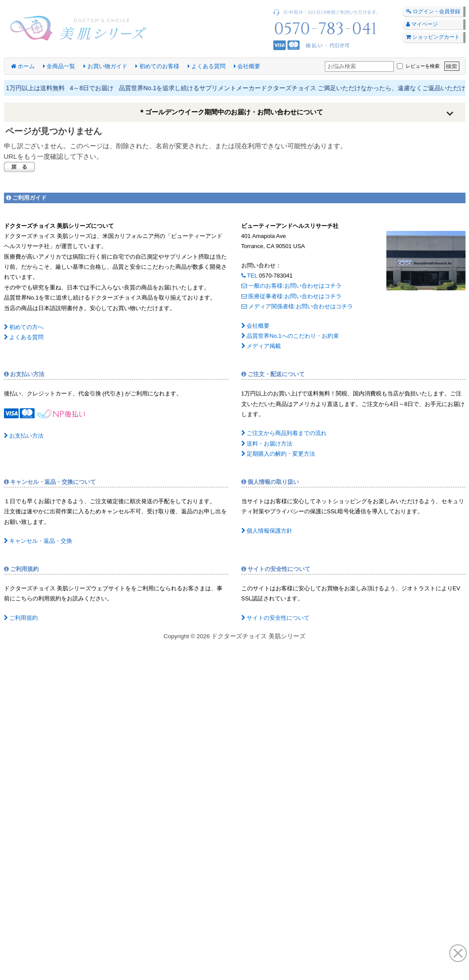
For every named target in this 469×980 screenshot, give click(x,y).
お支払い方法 (24, 436)
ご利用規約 (21, 618)
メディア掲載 (261, 346)
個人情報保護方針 (267, 531)
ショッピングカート (433, 37)
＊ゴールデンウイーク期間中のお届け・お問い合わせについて (231, 112)
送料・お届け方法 (267, 444)
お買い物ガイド (105, 66)
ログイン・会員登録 (433, 11)
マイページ (422, 24)
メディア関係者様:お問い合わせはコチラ (297, 306)
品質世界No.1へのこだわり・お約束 (290, 336)
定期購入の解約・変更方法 (278, 454)
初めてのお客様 (157, 66)
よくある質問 (207, 66)
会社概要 (247, 66)
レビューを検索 (418, 66)
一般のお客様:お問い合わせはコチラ (291, 286)
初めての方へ (24, 327)
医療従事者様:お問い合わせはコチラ (291, 296)
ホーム (23, 66)
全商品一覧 (59, 66)
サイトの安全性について (276, 618)
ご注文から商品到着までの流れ (284, 433)
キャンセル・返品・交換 (38, 541)
